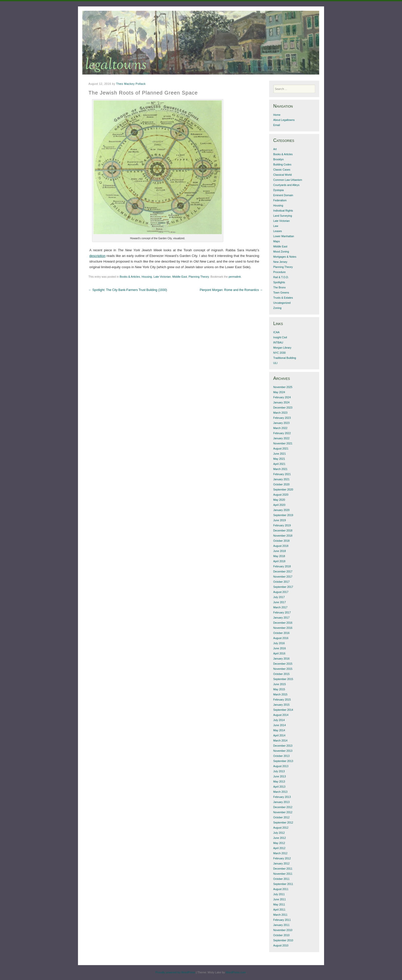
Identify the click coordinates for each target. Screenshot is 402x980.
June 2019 (280, 520)
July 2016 (279, 643)
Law (276, 226)
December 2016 (283, 623)
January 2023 (282, 423)
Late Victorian (162, 277)
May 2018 (279, 556)
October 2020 (282, 484)
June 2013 (280, 776)
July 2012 (279, 833)
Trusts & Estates (283, 298)
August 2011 (281, 889)
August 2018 (281, 546)
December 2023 (283, 408)
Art (275, 149)
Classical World (283, 175)
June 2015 (280, 684)
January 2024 (282, 402)
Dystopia (279, 190)
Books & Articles (130, 277)
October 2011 (282, 879)
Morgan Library (282, 348)
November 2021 (283, 443)
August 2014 (281, 715)
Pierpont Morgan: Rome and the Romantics (231, 290)
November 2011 (283, 874)
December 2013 (283, 746)
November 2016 (283, 628)
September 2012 (283, 822)
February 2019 (282, 525)
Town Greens (281, 293)
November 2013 (283, 751)
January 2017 (282, 618)
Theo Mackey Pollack (131, 84)
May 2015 (279, 689)
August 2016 (281, 638)
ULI (275, 363)
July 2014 (279, 720)
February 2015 (282, 700)
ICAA (277, 332)
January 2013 (282, 802)
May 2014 (279, 730)
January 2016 (282, 659)
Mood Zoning (281, 252)
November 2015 (283, 669)
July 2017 (279, 597)
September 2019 (283, 515)
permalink (235, 277)
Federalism (280, 200)
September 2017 (283, 587)
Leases (278, 231)
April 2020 (279, 505)
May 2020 (279, 500)
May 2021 (279, 459)
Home (277, 115)
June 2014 (280, 725)
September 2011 (283, 884)
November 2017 (283, 577)
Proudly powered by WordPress (175, 972)
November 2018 (283, 536)
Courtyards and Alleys (286, 185)
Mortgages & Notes (285, 257)
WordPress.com (236, 972)
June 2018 (280, 551)
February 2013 (282, 797)
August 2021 (281, 449)
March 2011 (280, 915)
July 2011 (279, 894)
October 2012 (282, 817)
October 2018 (282, 541)
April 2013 (279, 787)
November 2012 (283, 812)
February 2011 (282, 920)
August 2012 (281, 828)
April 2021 (279, 464)
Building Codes (282, 164)
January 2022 (282, 438)
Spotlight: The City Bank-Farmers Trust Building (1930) (128, 290)
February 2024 (282, 397)
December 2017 (283, 571)
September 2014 (283, 710)
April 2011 (279, 910)
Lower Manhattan (284, 236)
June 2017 (280, 602)
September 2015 (283, 679)
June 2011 (280, 899)
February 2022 (282, 433)
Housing (147, 277)
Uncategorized (282, 303)
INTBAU (278, 342)
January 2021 (282, 479)
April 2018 (279, 561)
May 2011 (279, 904)
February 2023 (282, 418)
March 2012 (280, 853)
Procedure (279, 272)
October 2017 (282, 582)
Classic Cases (282, 170)
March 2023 (280, 413)
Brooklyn (279, 159)
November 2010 (283, 930)
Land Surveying (283, 216)
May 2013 (279, 781)
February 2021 (282, 474)
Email (277, 125)
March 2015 (280, 694)
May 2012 (279, 843)
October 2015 (282, 674)
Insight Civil (280, 337)
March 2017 (280, 607)
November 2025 (283, 387)
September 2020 (283, 489)
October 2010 (282, 935)
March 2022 (280, 428)
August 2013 (281, 766)
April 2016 (279, 653)
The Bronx (279, 287)
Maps (277, 241)
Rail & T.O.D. (281, 277)
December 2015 (283, 664)
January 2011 (282, 925)
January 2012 (282, 863)
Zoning (277, 308)
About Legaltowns (284, 120)
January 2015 (282, 705)
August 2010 (281, 945)
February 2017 (282, 612)
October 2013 (282, 756)
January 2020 (282, 510)
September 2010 (283, 940)
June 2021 (280, 454)
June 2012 (280, 838)
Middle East (180, 277)
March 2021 (280, 469)
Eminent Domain (283, 195)
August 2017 (281, 592)
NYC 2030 (279, 353)
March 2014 (280, 741)
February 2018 (282, 566)
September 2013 (283, 761)
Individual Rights (283, 211)
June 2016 (280, 648)
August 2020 (281, 495)
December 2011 (283, 869)
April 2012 (279, 848)
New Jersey (280, 262)
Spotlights (279, 282)
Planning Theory (199, 277)
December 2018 (283, 530)
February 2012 (282, 858)
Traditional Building (285, 358)
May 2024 (279, 392)
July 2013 (279, 771)
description (98, 256)
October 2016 (282, 633)
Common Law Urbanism (288, 180)
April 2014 (279, 735)
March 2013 (280, 792)
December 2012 (283, 807)
